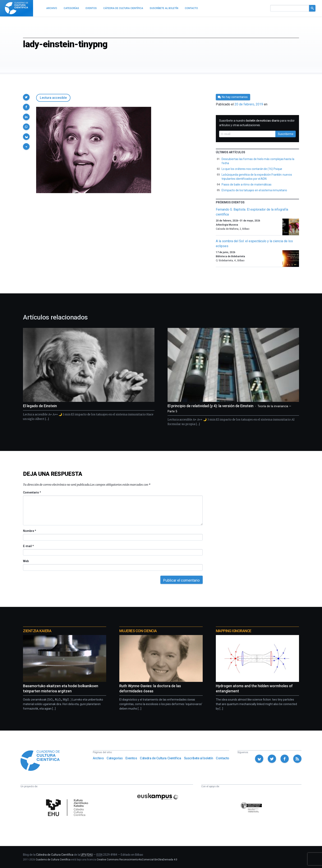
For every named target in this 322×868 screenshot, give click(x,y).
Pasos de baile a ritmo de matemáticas (247, 184)
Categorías (115, 758)
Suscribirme (286, 134)
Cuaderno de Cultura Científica (53, 860)
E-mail (28, 546)
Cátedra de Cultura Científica (160, 758)
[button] (26, 97)
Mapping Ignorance (234, 631)
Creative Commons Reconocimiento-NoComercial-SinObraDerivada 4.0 (137, 860)
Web (26, 561)
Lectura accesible (53, 98)
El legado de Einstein (40, 406)
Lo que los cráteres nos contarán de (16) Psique (252, 169)
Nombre (29, 531)
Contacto (223, 758)
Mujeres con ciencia (138, 631)
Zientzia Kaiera (37, 631)
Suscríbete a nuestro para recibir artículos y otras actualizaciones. (257, 123)
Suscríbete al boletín (199, 758)
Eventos (131, 758)
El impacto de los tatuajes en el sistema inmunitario (254, 190)
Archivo (98, 758)
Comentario (32, 492)
